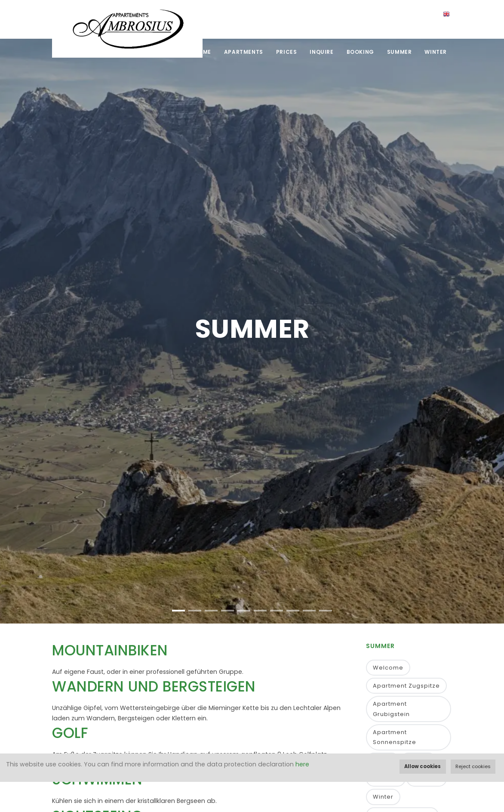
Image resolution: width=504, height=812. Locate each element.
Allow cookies (423, 766)
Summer (400, 52)
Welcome (388, 668)
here (302, 764)
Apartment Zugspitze (406, 686)
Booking (360, 52)
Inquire (321, 52)
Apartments (244, 52)
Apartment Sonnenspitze (395, 737)
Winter (436, 52)
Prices (287, 52)
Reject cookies (473, 766)
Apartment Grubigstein (391, 709)
